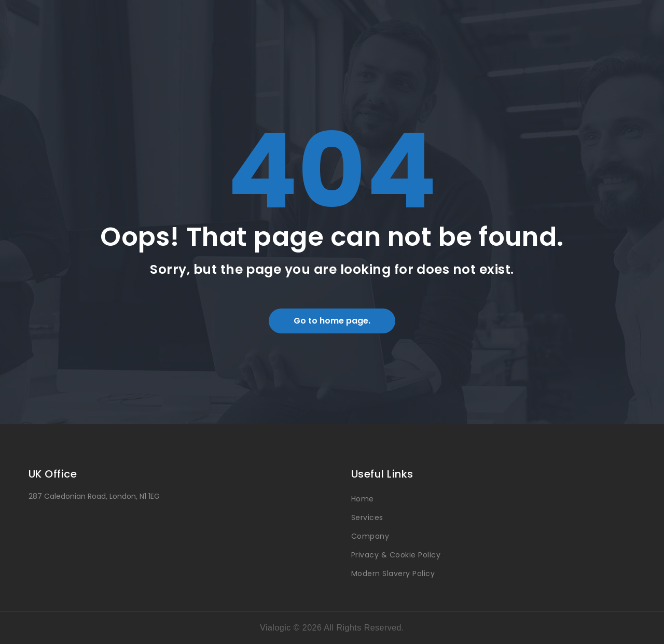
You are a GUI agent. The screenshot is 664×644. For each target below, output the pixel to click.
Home (363, 499)
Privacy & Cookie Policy (396, 555)
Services (367, 517)
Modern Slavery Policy (393, 573)
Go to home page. (332, 321)
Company (370, 536)
